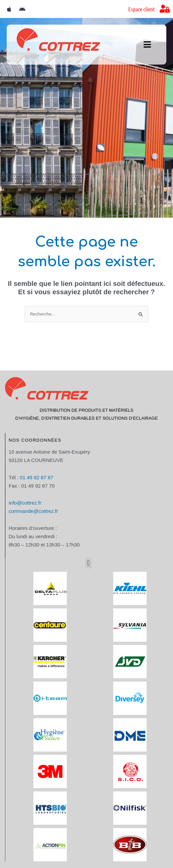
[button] (88, 563)
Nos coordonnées (35, 440)
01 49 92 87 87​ (36, 477)
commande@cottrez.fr (33, 511)
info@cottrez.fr (25, 503)
